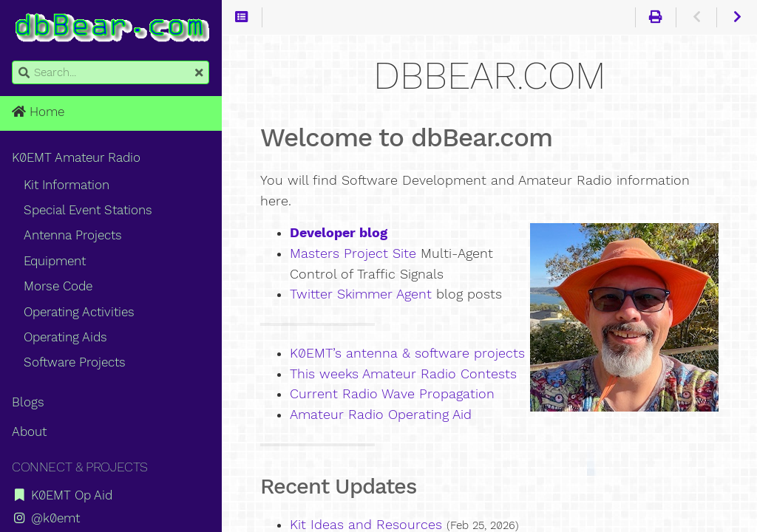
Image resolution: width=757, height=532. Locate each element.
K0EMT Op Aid (62, 495)
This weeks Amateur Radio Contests (403, 374)
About (29, 432)
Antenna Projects (73, 235)
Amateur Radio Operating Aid (381, 415)
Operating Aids (65, 337)
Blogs (28, 402)
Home (38, 112)
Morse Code (58, 286)
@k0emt (46, 518)
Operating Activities (79, 312)
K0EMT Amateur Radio (76, 157)
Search (13, 61)
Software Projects (75, 362)
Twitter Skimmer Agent (361, 294)
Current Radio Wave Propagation (392, 394)
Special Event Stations (88, 210)
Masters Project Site (353, 253)
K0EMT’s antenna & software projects (407, 353)
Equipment (55, 261)
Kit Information (67, 185)
